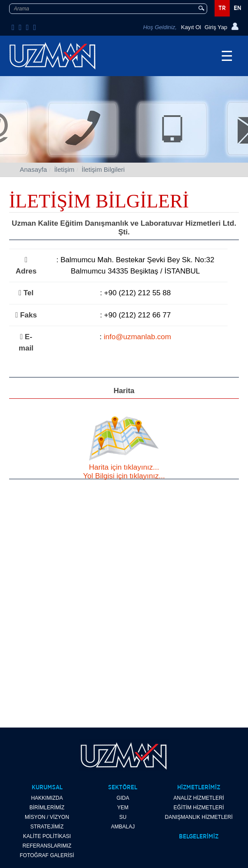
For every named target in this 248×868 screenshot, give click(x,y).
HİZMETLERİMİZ (199, 788)
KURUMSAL (47, 788)
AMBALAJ (123, 827)
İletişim (64, 169)
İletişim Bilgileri (103, 169)
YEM (123, 808)
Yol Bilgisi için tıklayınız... (124, 476)
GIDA (123, 798)
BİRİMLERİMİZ (47, 808)
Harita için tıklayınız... (124, 467)
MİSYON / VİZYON (47, 817)
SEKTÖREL (123, 788)
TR (222, 8)
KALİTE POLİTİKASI (47, 836)
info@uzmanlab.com (137, 337)
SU (123, 817)
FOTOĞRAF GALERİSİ (47, 855)
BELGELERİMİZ (199, 837)
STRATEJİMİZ (47, 827)
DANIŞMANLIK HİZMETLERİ (199, 817)
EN (238, 8)
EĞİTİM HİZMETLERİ (199, 808)
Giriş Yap (216, 27)
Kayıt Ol (191, 27)
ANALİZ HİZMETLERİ (199, 798)
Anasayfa (33, 169)
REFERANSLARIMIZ (47, 846)
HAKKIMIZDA (47, 798)
